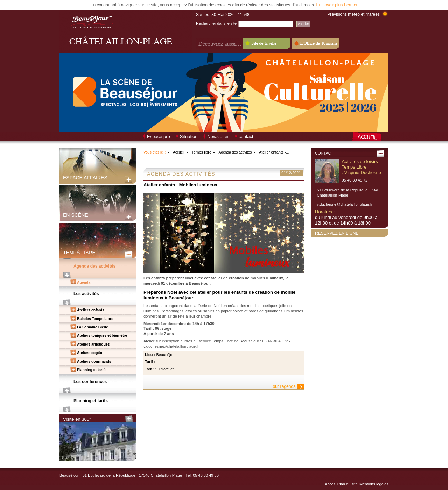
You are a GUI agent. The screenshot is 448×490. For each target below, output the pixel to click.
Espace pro (159, 137)
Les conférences (90, 382)
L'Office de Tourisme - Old (316, 43)
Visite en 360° (77, 419)
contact (246, 137)
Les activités (86, 294)
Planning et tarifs (92, 370)
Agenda (84, 282)
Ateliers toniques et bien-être (102, 336)
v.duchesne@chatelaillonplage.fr (345, 204)
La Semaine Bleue (93, 327)
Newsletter (218, 137)
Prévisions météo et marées (353, 14)
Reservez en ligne (337, 233)
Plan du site (348, 484)
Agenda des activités (94, 266)
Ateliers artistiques (93, 344)
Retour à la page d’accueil (370, 137)
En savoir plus (329, 5)
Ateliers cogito (90, 353)
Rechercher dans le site (216, 23)
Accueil (179, 152)
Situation (189, 137)
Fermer (351, 5)
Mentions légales (374, 484)
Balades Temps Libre (95, 319)
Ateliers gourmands (94, 361)
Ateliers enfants (91, 310)
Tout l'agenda (283, 386)
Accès (330, 484)
